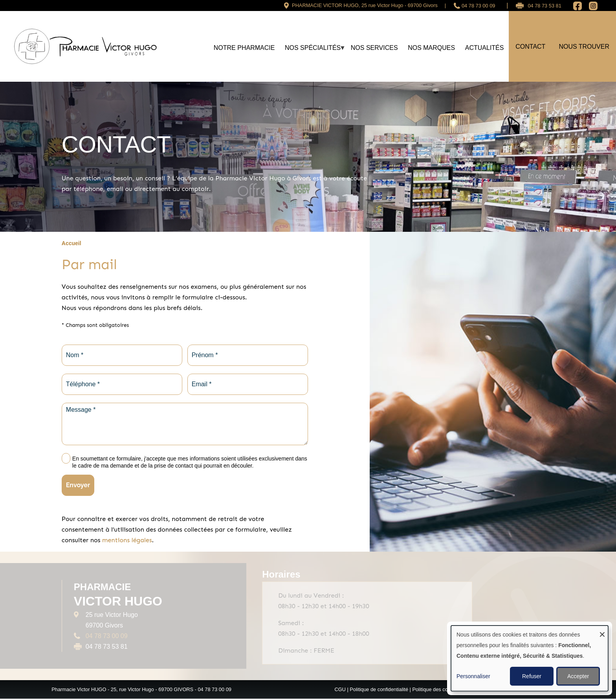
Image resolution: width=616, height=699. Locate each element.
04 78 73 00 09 (478, 6)
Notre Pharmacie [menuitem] (244, 48)
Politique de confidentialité (379, 689)
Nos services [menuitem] (374, 48)
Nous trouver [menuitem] (584, 47)
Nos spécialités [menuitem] (313, 51)
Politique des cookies (436, 689)
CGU (340, 689)
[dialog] (530, 658)
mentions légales (127, 540)
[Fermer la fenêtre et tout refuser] (602, 630)
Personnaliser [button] (473, 676)
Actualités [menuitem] (485, 48)
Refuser (532, 676)
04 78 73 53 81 (544, 6)
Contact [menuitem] (530, 47)
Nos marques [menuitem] (431, 48)
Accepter (578, 676)
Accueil (71, 243)
